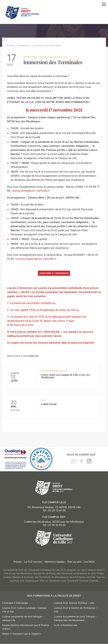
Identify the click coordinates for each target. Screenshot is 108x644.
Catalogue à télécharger (15, 603)
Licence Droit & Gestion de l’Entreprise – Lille (75, 610)
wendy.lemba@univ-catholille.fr (31, 191)
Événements (24, 45)
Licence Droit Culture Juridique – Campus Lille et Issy (24, 610)
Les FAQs (89, 562)
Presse (17, 562)
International (31, 57)
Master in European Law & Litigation (21, 634)
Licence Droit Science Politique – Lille (74, 603)
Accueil (11, 45)
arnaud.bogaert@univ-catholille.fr (36, 259)
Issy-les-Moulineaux (50, 57)
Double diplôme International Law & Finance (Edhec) (26, 627)
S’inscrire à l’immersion (54, 273)
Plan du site (74, 562)
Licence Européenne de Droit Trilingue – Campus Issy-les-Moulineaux (75, 618)
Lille (65, 57)
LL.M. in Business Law (66, 625)
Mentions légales (55, 562)
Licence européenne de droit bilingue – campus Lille (23, 618)
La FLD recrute (33, 562)
